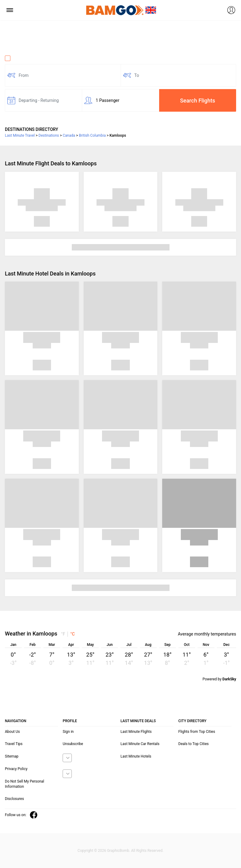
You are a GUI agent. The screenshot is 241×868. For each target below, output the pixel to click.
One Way (17, 58)
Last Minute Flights (136, 732)
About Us (12, 732)
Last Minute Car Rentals (140, 744)
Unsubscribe (73, 744)
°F (63, 634)
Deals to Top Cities (194, 744)
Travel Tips (14, 744)
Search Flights (197, 101)
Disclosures (14, 799)
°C (73, 634)
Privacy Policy (16, 769)
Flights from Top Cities (197, 732)
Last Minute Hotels (136, 756)
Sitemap (12, 756)
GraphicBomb (118, 851)
